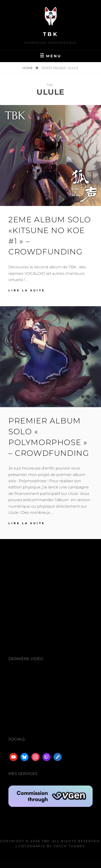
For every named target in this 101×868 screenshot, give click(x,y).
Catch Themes (69, 846)
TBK (51, 34)
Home (28, 68)
